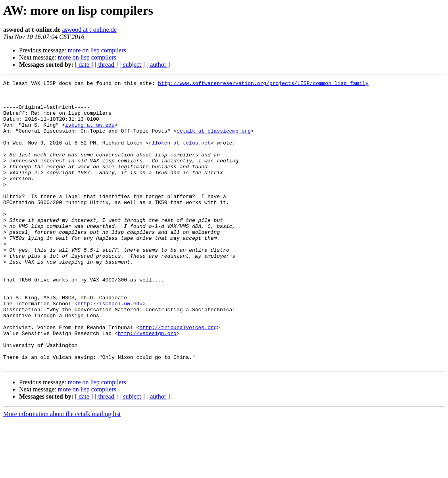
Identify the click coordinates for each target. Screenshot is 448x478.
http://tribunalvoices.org (178, 377)
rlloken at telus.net (180, 156)
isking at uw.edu (90, 134)
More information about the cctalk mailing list (62, 471)
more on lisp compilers (97, 50)
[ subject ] (132, 65)
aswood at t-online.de (89, 30)
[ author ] (158, 65)
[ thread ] (106, 65)
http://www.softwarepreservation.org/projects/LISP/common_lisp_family (263, 84)
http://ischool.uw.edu (110, 349)
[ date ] (84, 65)
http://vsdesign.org (147, 384)
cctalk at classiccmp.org (214, 141)
